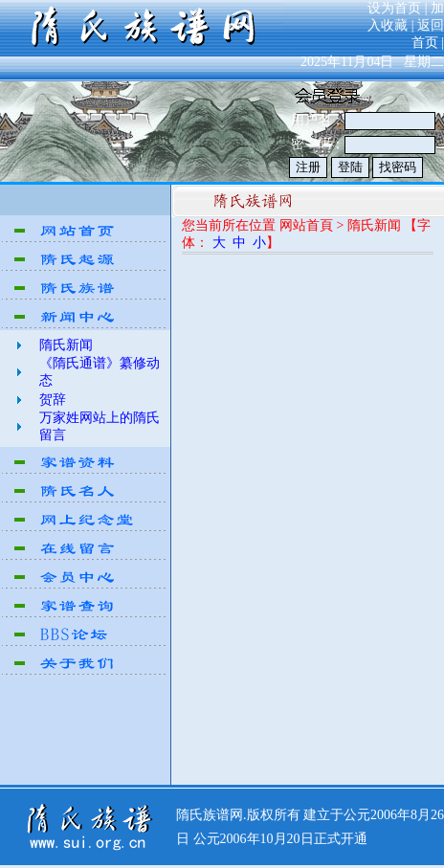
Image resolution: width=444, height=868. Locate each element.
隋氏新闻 (66, 345)
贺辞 (53, 400)
